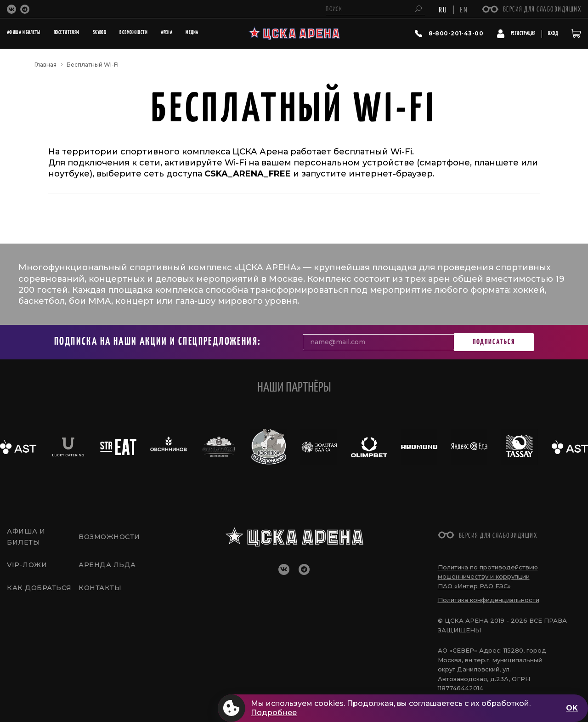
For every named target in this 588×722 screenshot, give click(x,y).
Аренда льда (107, 566)
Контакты (100, 592)
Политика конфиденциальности (489, 600)
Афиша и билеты (27, 536)
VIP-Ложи (28, 566)
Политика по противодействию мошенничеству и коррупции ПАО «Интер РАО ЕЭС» (488, 577)
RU (443, 9)
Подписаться (494, 342)
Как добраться (40, 592)
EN (464, 9)
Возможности (111, 536)
